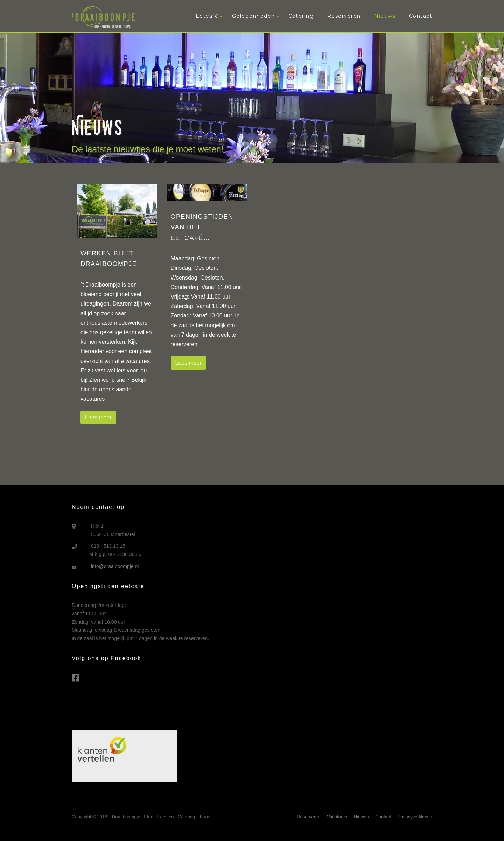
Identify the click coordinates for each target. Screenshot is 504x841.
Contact (421, 16)
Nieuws (385, 16)
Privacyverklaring (415, 817)
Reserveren (344, 16)
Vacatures (337, 817)
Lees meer (98, 417)
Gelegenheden (254, 16)
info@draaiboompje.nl (115, 566)
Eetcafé (207, 16)
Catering (301, 16)
